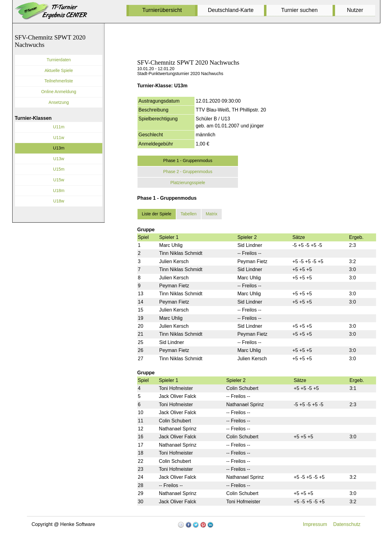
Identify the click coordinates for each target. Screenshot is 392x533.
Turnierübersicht (162, 10)
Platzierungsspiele (188, 183)
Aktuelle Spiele (59, 70)
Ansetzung (59, 102)
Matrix (212, 214)
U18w (59, 201)
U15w (59, 180)
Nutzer (355, 10)
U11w (59, 138)
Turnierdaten (59, 60)
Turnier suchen (299, 10)
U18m (59, 191)
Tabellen (189, 214)
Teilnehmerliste (59, 81)
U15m (59, 169)
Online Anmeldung (58, 92)
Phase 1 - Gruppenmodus (188, 161)
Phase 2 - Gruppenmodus (188, 172)
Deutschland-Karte (231, 10)
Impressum (315, 524)
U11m (59, 127)
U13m (59, 148)
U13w (59, 159)
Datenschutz (347, 524)
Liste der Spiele (157, 214)
